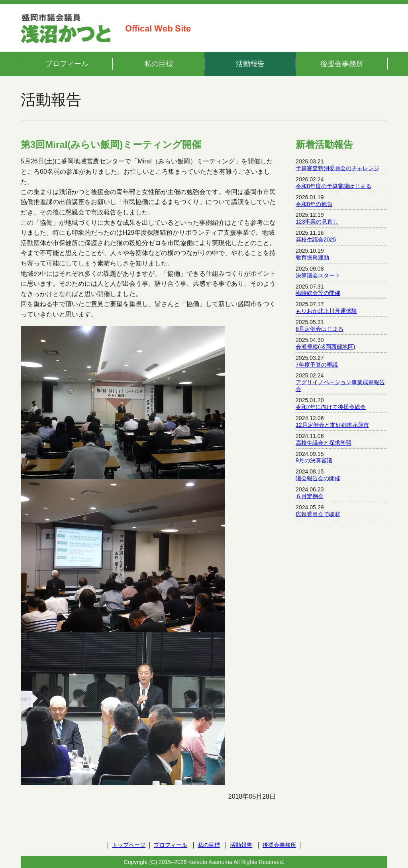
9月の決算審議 (314, 460)
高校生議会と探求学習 (324, 443)
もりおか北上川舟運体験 (326, 311)
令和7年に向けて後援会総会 (331, 407)
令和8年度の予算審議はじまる (333, 186)
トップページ (129, 845)
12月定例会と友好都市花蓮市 (332, 425)
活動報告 (250, 64)
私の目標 (159, 64)
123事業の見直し (317, 222)
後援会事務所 (342, 64)
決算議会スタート (318, 275)
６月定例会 (310, 496)
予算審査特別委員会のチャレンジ (337, 168)
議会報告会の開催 (318, 478)
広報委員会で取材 (318, 514)
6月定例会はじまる (320, 329)
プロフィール (67, 64)
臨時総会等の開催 (318, 293)
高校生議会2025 (316, 240)
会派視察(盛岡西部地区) (325, 347)
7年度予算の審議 (317, 365)
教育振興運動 (312, 257)
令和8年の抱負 (314, 204)
